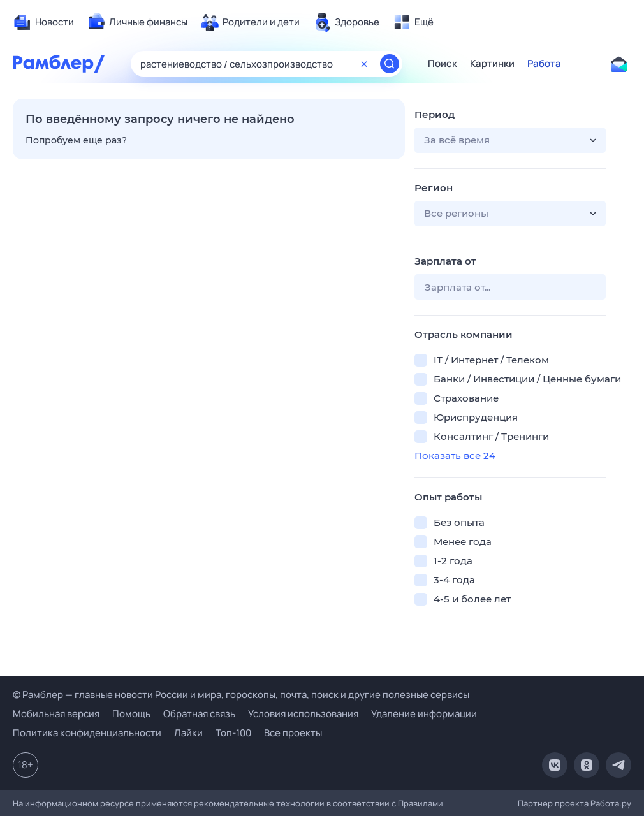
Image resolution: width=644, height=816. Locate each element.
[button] (510, 140)
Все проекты (293, 733)
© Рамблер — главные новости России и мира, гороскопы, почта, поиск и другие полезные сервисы (241, 695)
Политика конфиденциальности (87, 733)
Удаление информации (424, 714)
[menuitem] (43, 22)
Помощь (131, 714)
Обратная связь (199, 714)
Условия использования (303, 714)
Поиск (443, 64)
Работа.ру (611, 803)
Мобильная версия (56, 714)
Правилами (421, 803)
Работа (544, 64)
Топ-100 (233, 733)
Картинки (492, 64)
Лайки (188, 733)
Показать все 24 (455, 455)
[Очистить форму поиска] (364, 64)
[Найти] (390, 64)
